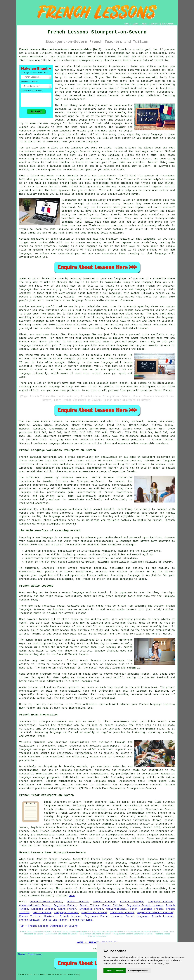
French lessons (52, 422)
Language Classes (66, 913)
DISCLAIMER (168, 24)
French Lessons (163, 916)
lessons (146, 892)
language (61, 109)
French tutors (83, 436)
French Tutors (89, 905)
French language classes (87, 827)
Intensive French (91, 909)
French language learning (157, 704)
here (72, 896)
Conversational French (46, 902)
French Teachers (132, 902)
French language (80, 885)
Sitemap (21, 954)
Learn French (67, 909)
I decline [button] (120, 970)
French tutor (110, 842)
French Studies (78, 902)
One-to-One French (94, 913)
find (30, 859)
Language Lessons (161, 902)
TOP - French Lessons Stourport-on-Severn (48, 926)
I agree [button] (109, 970)
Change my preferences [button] (138, 970)
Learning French (152, 909)
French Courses (104, 902)
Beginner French (65, 905)
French (88, 802)
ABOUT (145, 24)
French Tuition (113, 905)
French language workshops (38, 457)
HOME (127, 24)
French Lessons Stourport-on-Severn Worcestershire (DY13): (61, 49)
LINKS (135, 24)
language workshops (68, 509)
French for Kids (81, 920)
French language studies (133, 824)
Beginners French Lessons (145, 905)
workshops (33, 478)
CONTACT (155, 24)
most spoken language (65, 562)
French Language (137, 916)
